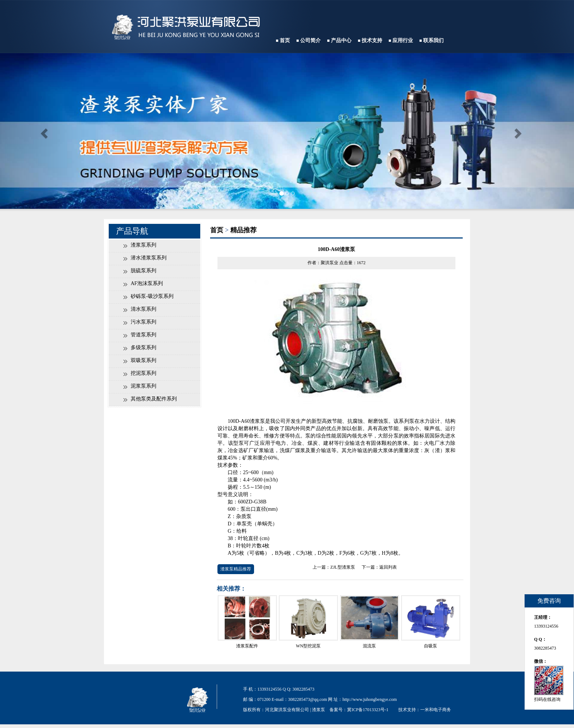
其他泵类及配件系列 (154, 399)
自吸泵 (430, 646)
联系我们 (433, 40)
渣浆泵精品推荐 (236, 569)
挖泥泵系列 (143, 373)
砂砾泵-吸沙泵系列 (152, 296)
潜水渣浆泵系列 (149, 258)
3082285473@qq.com (308, 699)
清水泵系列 (143, 309)
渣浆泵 (318, 710)
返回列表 (388, 567)
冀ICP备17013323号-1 (368, 710)
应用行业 (403, 40)
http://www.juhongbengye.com (370, 699)
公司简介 (310, 40)
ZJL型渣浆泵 (342, 567)
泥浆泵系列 (143, 386)
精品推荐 (243, 230)
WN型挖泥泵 (308, 646)
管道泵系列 (143, 335)
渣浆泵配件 (247, 646)
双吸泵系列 (143, 360)
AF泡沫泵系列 (147, 283)
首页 (285, 40)
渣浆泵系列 (143, 245)
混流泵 (369, 646)
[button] (43, 131)
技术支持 (372, 40)
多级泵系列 (143, 348)
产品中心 (341, 40)
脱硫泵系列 (143, 271)
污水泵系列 (143, 322)
